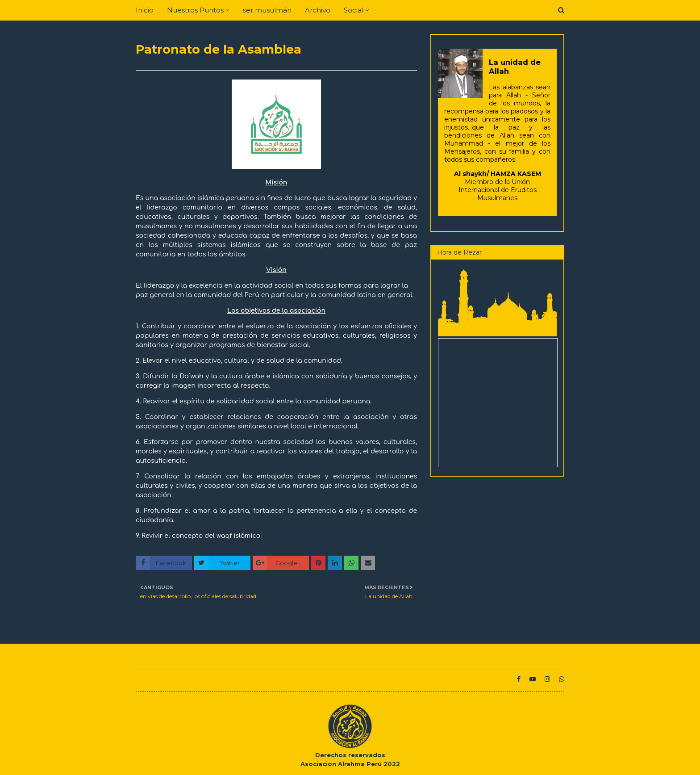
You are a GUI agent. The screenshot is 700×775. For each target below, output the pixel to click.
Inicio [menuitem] (145, 10)
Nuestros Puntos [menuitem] (195, 10)
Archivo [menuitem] (318, 10)
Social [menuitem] (354, 10)
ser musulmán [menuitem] (267, 10)
